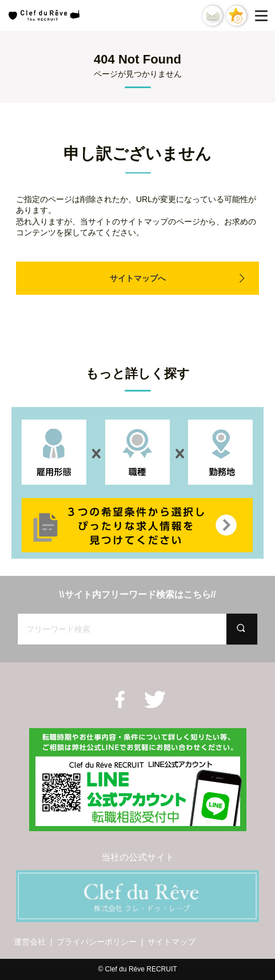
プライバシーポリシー (97, 942)
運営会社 (30, 942)
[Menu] (264, 15)
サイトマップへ (138, 278)
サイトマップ (172, 942)
